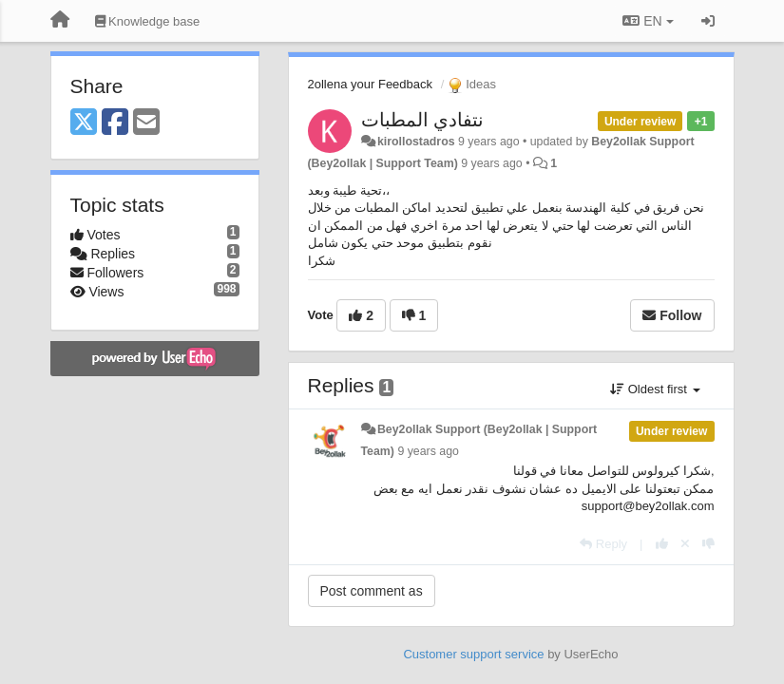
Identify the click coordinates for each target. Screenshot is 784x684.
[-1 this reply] (708, 544)
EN (648, 21)
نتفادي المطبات (423, 120)
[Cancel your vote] (685, 544)
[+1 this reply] (662, 544)
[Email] (146, 123)
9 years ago (428, 451)
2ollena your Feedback (371, 84)
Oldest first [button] (655, 389)
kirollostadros (416, 142)
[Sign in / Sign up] (708, 21)
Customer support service (473, 654)
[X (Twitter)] (84, 123)
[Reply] (603, 544)
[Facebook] (115, 123)
